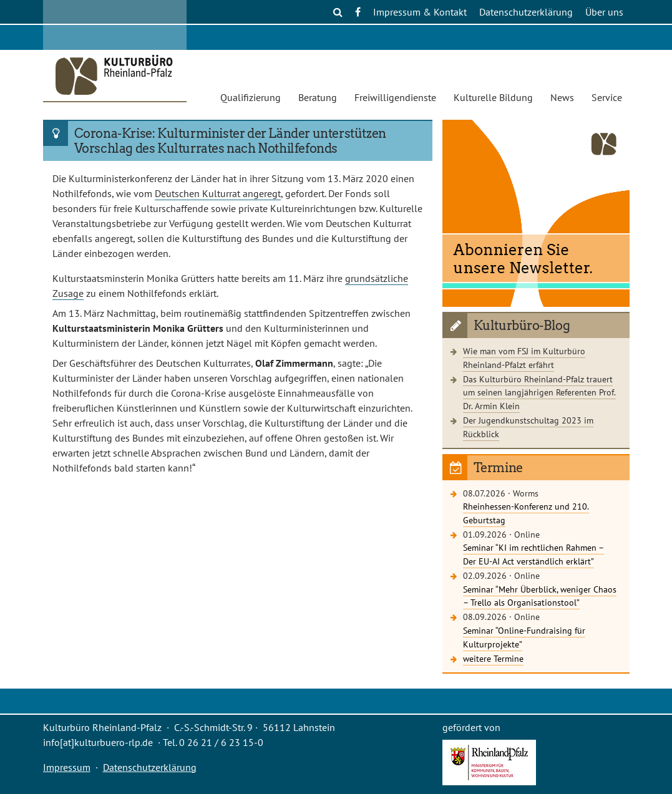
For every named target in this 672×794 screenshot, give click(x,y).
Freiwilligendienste (395, 97)
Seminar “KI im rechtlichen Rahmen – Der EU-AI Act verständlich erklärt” (533, 554)
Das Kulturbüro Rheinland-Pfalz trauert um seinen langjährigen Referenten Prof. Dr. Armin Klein (539, 392)
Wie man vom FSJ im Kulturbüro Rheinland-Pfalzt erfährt (524, 358)
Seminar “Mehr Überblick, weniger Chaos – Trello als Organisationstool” (540, 596)
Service (607, 97)
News (562, 97)
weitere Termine (493, 658)
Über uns (604, 12)
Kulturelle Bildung (493, 97)
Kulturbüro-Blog (522, 326)
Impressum (67, 767)
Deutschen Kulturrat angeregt (218, 193)
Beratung (318, 97)
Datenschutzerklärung (526, 12)
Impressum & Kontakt (420, 12)
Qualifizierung (251, 97)
